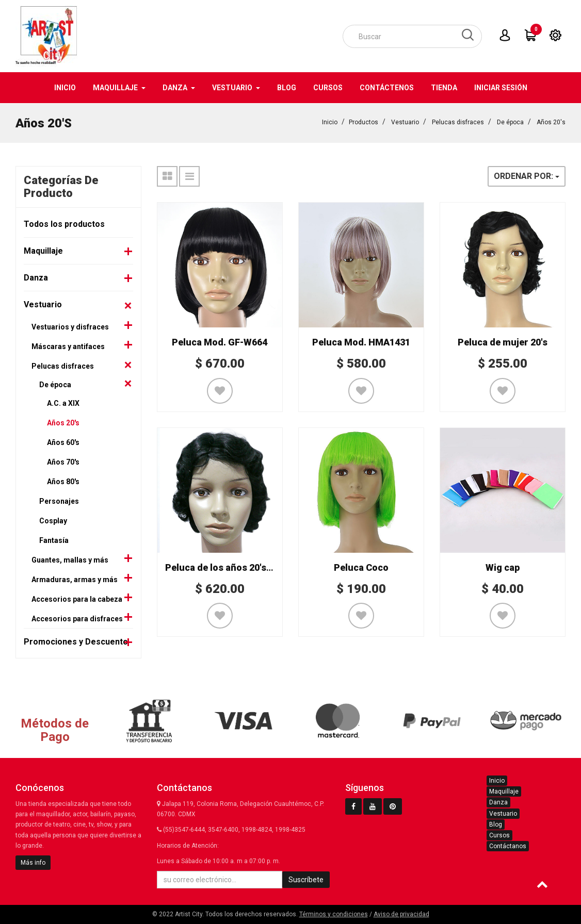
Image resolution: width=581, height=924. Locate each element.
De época (510, 122)
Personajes (59, 501)
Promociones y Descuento (76, 641)
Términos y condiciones (334, 914)
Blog (496, 824)
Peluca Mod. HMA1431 (361, 342)
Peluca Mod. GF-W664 (220, 342)
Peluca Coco (361, 567)
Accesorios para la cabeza (77, 599)
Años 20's (551, 122)
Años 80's (63, 481)
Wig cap (503, 567)
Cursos (499, 835)
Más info (33, 863)
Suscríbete (306, 880)
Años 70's (63, 461)
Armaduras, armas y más (75, 579)
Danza (36, 277)
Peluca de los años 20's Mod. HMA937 (247, 567)
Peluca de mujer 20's (503, 342)
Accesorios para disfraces (77, 618)
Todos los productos (64, 224)
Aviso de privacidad (401, 914)
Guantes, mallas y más (70, 559)
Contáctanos (508, 846)
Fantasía (54, 540)
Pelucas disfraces (458, 122)
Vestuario (405, 122)
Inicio (330, 122)
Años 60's (63, 442)
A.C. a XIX (63, 403)
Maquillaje (43, 250)
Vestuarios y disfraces (70, 326)
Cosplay (53, 520)
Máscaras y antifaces (68, 346)
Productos (364, 122)
